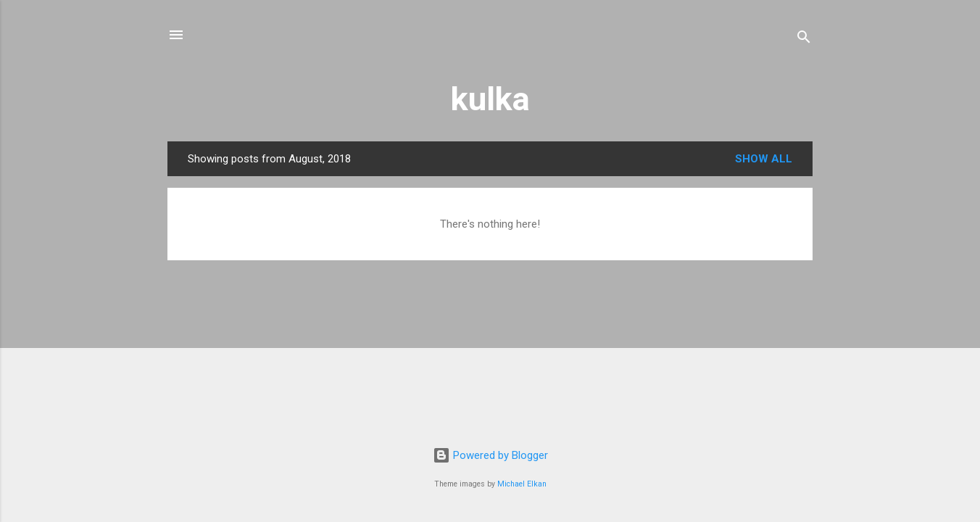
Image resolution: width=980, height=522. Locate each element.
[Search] (804, 40)
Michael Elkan (522, 484)
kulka (490, 99)
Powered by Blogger (490, 455)
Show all (764, 159)
